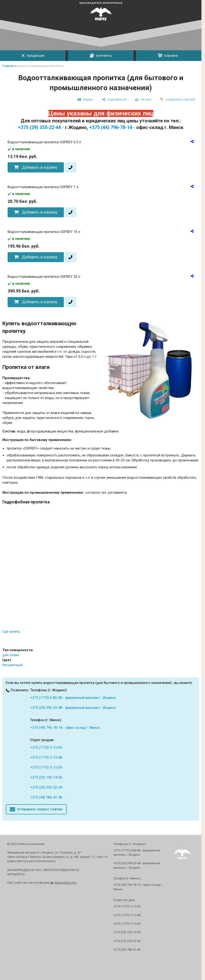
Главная (8, 66)
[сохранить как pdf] (178, 99)
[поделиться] (114, 99)
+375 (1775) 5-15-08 (46, 757)
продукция (33, 56)
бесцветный (12, 665)
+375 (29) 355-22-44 (46, 787)
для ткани (11, 655)
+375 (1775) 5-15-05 (46, 748)
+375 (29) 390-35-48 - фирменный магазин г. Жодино (73, 708)
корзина (168, 56)
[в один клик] (71, 167)
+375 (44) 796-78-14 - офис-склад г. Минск (65, 728)
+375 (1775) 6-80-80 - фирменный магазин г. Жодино (73, 698)
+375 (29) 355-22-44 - (41, 128)
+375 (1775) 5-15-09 (46, 767)
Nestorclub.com (66, 883)
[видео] (85, 99)
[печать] (143, 99)
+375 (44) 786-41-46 (46, 797)
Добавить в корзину (40, 167)
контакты (101, 56)
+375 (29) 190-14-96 (46, 777)
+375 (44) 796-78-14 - (112, 128)
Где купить (11, 632)
